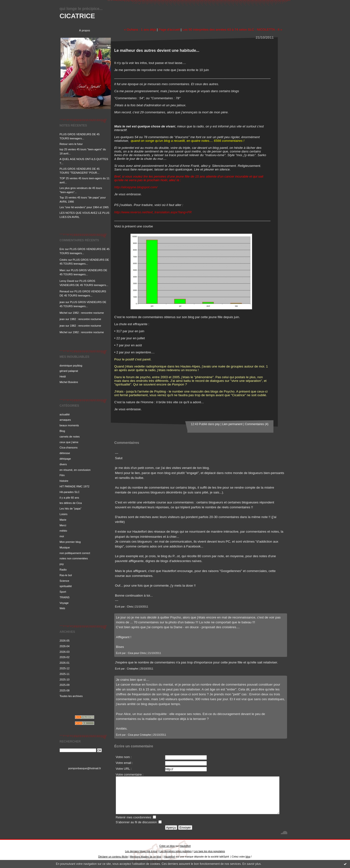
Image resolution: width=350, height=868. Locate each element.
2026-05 (65, 641)
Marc (63, 270)
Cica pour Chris (137, 653)
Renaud (64, 291)
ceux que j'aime (69, 442)
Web (62, 608)
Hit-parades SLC (70, 492)
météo (63, 531)
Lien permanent (232, 424)
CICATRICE (77, 16)
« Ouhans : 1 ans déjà (140, 30)
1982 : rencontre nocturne (88, 313)
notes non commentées (74, 558)
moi (62, 536)
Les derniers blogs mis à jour (141, 851)
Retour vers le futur (71, 144)
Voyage (64, 603)
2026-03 (65, 652)
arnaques (65, 420)
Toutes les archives (71, 696)
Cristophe (132, 669)
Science (64, 581)
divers (63, 464)
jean (62, 302)
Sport (63, 592)
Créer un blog (167, 846)
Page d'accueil (169, 30)
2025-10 (65, 680)
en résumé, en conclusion (75, 470)
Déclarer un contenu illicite (113, 857)
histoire (64, 481)
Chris (130, 607)
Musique (65, 547)
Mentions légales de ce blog (146, 857)
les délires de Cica (71, 503)
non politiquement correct (75, 553)
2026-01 (65, 663)
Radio (63, 570)
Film (62, 475)
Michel (63, 313)
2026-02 (65, 657)
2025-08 (65, 690)
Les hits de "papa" (70, 509)
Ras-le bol (66, 575)
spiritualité (66, 586)
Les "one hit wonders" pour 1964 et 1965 (84, 207)
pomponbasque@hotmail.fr (85, 768)
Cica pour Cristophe (139, 735)
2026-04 (65, 646)
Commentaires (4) (257, 424)
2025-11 (65, 674)
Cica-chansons (69, 447)
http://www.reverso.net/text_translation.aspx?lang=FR (153, 212)
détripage (65, 459)
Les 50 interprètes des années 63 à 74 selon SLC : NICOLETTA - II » (232, 30)
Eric (62, 249)
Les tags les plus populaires (209, 851)
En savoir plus (251, 864)
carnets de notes (70, 437)
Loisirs (63, 514)
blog (248, 857)
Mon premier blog (70, 542)
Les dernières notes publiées (176, 851)
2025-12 (65, 668)
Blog (62, 431)
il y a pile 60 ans (69, 498)
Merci (63, 525)
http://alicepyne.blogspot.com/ (136, 187)
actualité (65, 414)
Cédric (63, 260)
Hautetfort (185, 846)
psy (62, 564)
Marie (63, 520)
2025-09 (65, 685)
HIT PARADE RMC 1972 (74, 486)
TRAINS (65, 597)
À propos (85, 30)
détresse (65, 453)
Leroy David (67, 281)
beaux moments (69, 425)
